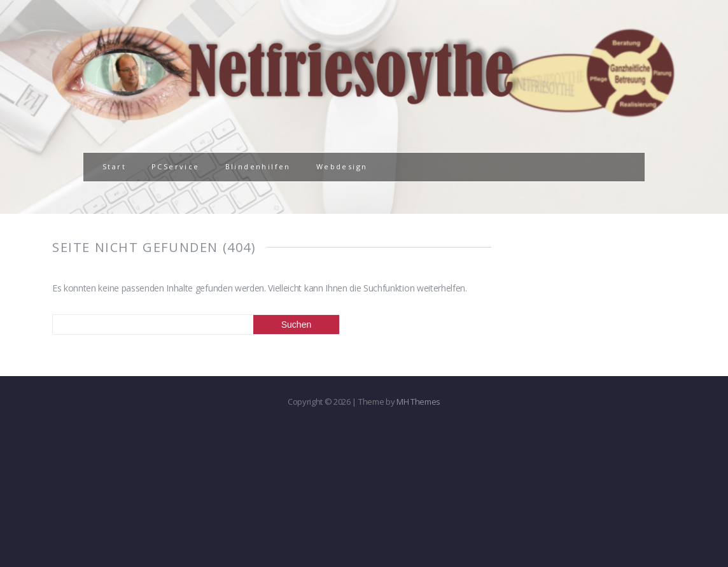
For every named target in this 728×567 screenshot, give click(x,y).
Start (114, 166)
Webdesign (342, 166)
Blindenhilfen (258, 166)
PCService (176, 166)
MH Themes (418, 402)
